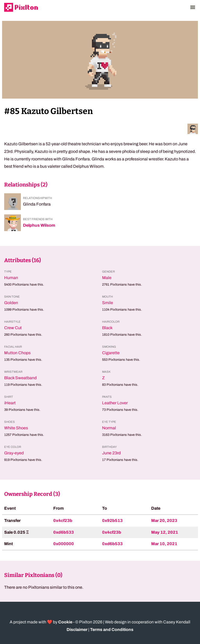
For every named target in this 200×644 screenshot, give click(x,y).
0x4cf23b (63, 520)
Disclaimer (77, 630)
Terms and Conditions (112, 630)
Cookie (65, 622)
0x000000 (64, 544)
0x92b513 (112, 520)
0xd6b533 (64, 532)
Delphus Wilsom (39, 225)
